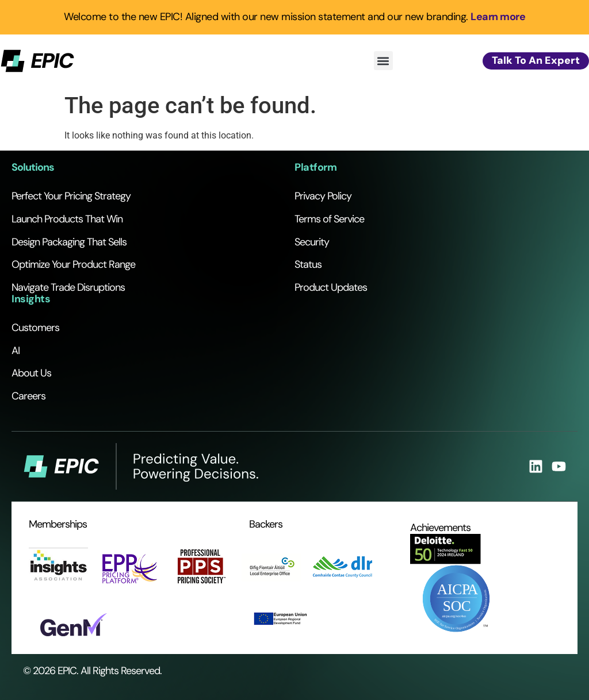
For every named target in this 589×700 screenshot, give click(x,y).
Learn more (498, 17)
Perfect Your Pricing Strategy (71, 196)
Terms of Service (329, 219)
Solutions (33, 167)
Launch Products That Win (67, 219)
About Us (31, 373)
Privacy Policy (323, 196)
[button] (383, 61)
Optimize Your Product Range (73, 264)
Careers (28, 396)
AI (16, 351)
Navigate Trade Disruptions (68, 287)
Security (312, 242)
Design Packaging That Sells (69, 242)
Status (308, 264)
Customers (35, 328)
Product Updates (331, 287)
